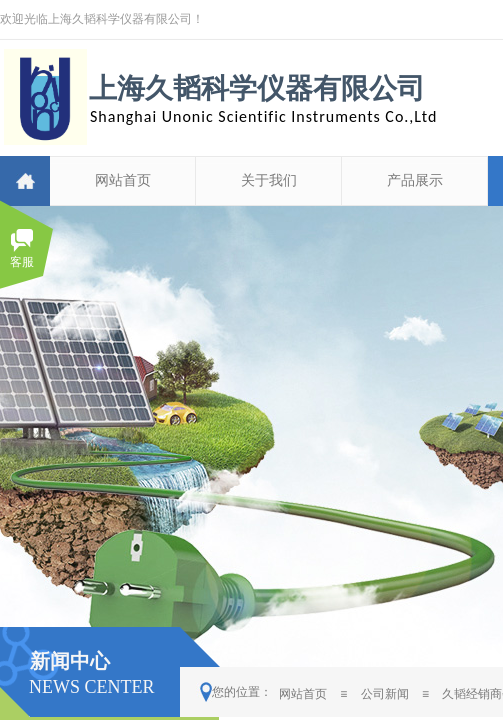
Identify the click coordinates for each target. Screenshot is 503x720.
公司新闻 (385, 694)
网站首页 (123, 180)
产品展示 (415, 180)
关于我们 (269, 180)
